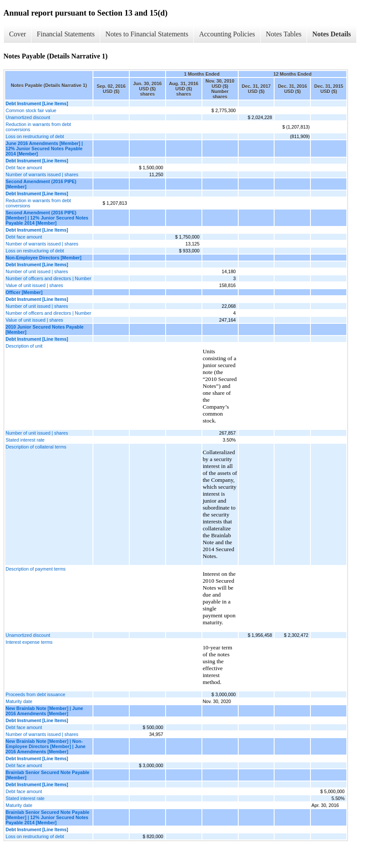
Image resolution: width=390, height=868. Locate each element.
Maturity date (19, 701)
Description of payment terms (36, 569)
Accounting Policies (227, 34)
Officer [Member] (24, 292)
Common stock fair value (31, 110)
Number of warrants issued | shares (42, 174)
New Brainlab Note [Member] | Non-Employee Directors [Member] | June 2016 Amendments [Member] (46, 746)
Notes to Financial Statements (147, 34)
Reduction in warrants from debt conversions (38, 127)
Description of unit (24, 346)
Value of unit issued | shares (34, 285)
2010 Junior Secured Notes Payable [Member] (45, 329)
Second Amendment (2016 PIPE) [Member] (41, 184)
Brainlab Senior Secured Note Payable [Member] (48, 775)
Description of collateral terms (36, 447)
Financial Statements (66, 34)
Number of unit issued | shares (37, 271)
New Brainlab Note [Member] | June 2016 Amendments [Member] (44, 711)
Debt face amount (24, 168)
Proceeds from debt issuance (35, 694)
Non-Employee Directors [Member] (43, 258)
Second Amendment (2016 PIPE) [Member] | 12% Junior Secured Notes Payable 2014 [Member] (47, 218)
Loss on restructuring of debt (35, 136)
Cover (18, 34)
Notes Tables (284, 34)
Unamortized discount (28, 117)
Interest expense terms (29, 642)
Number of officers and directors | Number (48, 278)
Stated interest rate (25, 440)
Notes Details (331, 34)
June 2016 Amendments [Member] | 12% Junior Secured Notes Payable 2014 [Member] (44, 148)
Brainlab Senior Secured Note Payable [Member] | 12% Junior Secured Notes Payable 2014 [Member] (48, 817)
